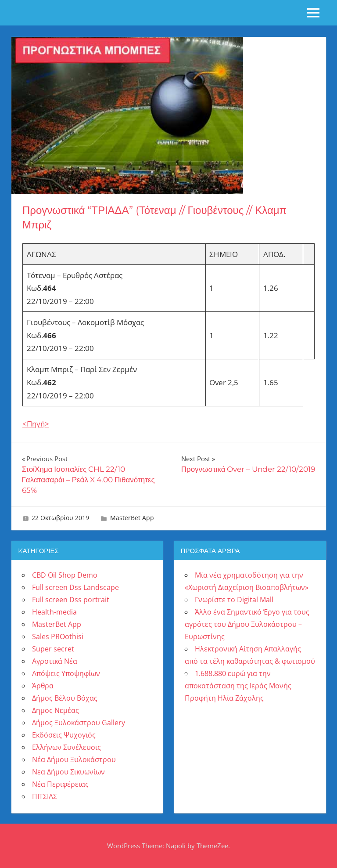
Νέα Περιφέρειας (60, 784)
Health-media (54, 612)
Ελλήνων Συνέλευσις (66, 747)
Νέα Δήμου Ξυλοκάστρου (74, 759)
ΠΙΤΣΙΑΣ (45, 796)
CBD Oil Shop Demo (65, 575)
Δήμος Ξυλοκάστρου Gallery (79, 723)
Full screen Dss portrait (71, 600)
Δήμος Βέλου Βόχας (65, 698)
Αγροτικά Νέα (55, 661)
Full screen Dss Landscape (75, 587)
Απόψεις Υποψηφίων (66, 673)
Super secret (53, 649)
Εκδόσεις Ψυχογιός (64, 735)
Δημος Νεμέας (56, 710)
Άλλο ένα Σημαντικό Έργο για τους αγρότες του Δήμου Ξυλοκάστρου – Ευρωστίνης (247, 624)
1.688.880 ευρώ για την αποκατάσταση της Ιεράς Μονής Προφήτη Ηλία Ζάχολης (238, 686)
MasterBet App (132, 518)
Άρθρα (43, 686)
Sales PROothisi (58, 637)
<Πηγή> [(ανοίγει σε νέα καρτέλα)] (36, 424)
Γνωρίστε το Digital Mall (234, 600)
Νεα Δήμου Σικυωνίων (68, 772)
